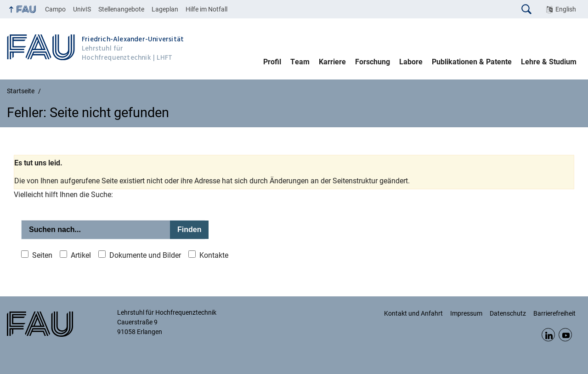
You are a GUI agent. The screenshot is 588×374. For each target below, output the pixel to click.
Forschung (373, 62)
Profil (272, 62)
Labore (411, 62)
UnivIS (82, 9)
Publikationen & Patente (472, 62)
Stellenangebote (121, 9)
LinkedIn (548, 335)
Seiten (42, 255)
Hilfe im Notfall (206, 9)
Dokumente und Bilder (145, 255)
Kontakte (214, 255)
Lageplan (165, 9)
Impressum (466, 313)
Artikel (81, 255)
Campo (55, 9)
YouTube (565, 335)
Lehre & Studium (549, 62)
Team (300, 62)
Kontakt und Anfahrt (413, 313)
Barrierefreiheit (554, 313)
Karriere (332, 62)
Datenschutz (508, 313)
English (566, 9)
